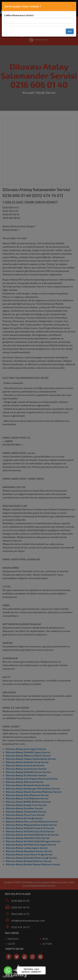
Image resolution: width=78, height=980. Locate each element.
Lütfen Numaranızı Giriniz (19, 15)
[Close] (73, 6)
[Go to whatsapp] (8, 970)
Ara (70, 31)
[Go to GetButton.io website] (8, 977)
